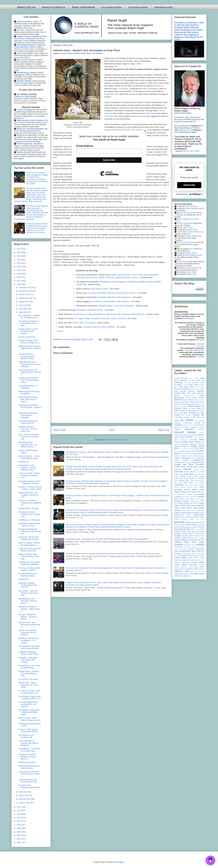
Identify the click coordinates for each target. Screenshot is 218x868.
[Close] (145, 131)
